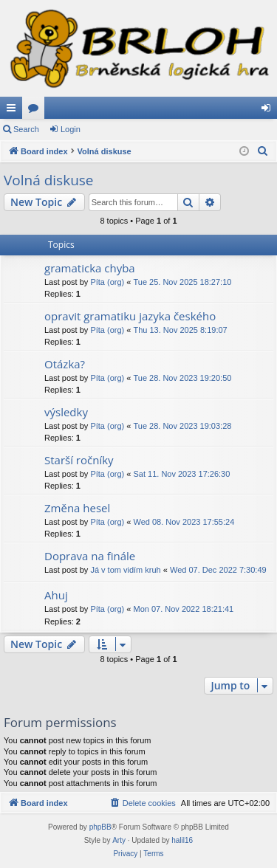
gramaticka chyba (90, 268)
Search (26, 129)
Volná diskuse (49, 180)
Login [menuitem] (269, 111)
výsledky (66, 412)
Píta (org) (107, 282)
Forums (36, 111)
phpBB (100, 827)
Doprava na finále (90, 556)
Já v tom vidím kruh (125, 570)
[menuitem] (263, 151)
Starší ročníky (79, 460)
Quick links (14, 111)
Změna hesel (77, 508)
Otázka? (65, 364)
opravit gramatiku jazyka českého (130, 316)
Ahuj (56, 595)
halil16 (182, 840)
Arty (119, 840)
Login (71, 129)
